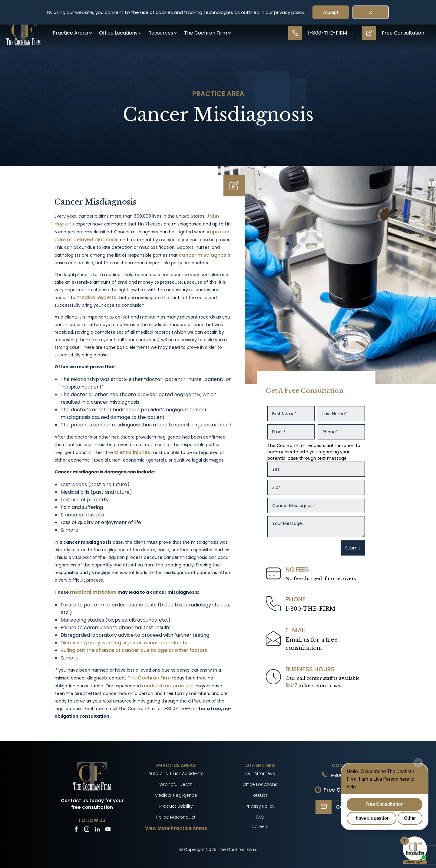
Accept (331, 12)
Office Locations (260, 784)
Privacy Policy (260, 806)
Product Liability (176, 806)
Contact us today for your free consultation (92, 804)
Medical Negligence (176, 795)
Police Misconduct (176, 817)
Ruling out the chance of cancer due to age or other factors (134, 650)
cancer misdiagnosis (205, 255)
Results (260, 795)
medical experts (96, 297)
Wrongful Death (176, 784)
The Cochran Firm (149, 678)
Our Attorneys (260, 773)
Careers (260, 826)
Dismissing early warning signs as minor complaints (124, 643)
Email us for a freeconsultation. (312, 644)
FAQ (260, 817)
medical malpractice (168, 686)
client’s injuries (132, 452)
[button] (73, 33)
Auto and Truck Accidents (176, 773)
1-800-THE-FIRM (310, 609)
